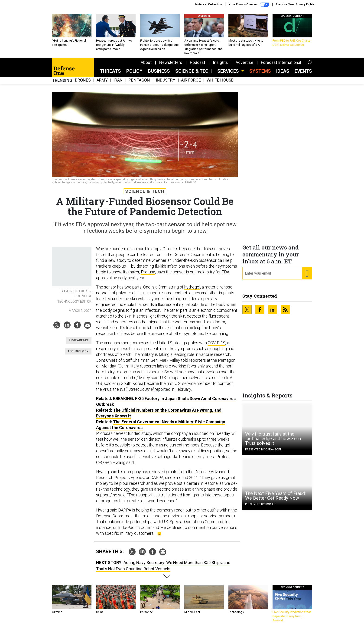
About (146, 66)
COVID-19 (217, 346)
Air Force (191, 84)
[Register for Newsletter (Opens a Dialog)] (307, 277)
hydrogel (192, 290)
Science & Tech (193, 75)
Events (303, 75)
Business (159, 75)
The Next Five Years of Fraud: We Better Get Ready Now (275, 499)
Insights (220, 66)
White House (220, 84)
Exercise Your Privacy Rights (295, 4)
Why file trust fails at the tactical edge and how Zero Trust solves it (273, 442)
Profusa (148, 275)
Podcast (198, 66)
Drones (83, 84)
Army (102, 84)
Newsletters (171, 66)
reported (162, 393)
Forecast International (281, 66)
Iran (118, 84)
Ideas (283, 75)
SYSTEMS (260, 75)
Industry (166, 84)
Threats (110, 75)
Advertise (244, 66)
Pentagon (139, 84)
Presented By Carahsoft (263, 453)
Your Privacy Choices (249, 5)
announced (198, 437)
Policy (134, 75)
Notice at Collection (209, 4)
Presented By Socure (261, 508)
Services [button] (229, 75)
